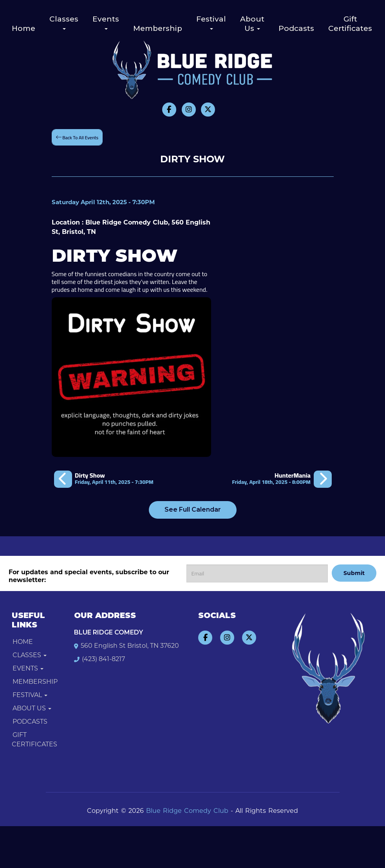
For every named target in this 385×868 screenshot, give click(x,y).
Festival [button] (211, 22)
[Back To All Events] (77, 137)
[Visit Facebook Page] (169, 110)
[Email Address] (257, 573)
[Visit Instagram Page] (189, 110)
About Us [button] (252, 24)
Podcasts (296, 28)
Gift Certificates (350, 24)
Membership (158, 28)
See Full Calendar (193, 509)
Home (23, 28)
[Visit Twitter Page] (208, 110)
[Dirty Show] (104, 479)
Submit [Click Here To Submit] (354, 573)
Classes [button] (64, 22)
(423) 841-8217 (103, 659)
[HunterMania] (282, 479)
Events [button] (106, 22)
